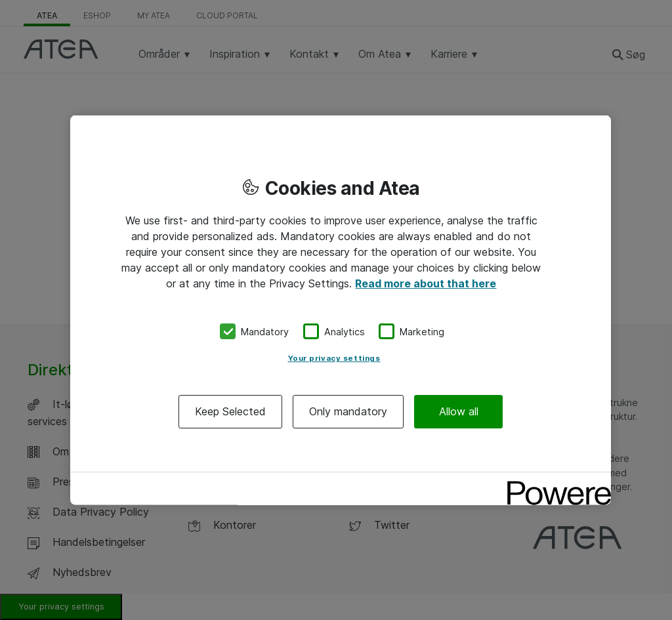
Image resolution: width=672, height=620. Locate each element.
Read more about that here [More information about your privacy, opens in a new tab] (426, 283)
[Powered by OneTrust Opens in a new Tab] (555, 484)
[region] (341, 310)
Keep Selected (230, 411)
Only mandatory (348, 411)
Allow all (459, 411)
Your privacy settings (334, 358)
